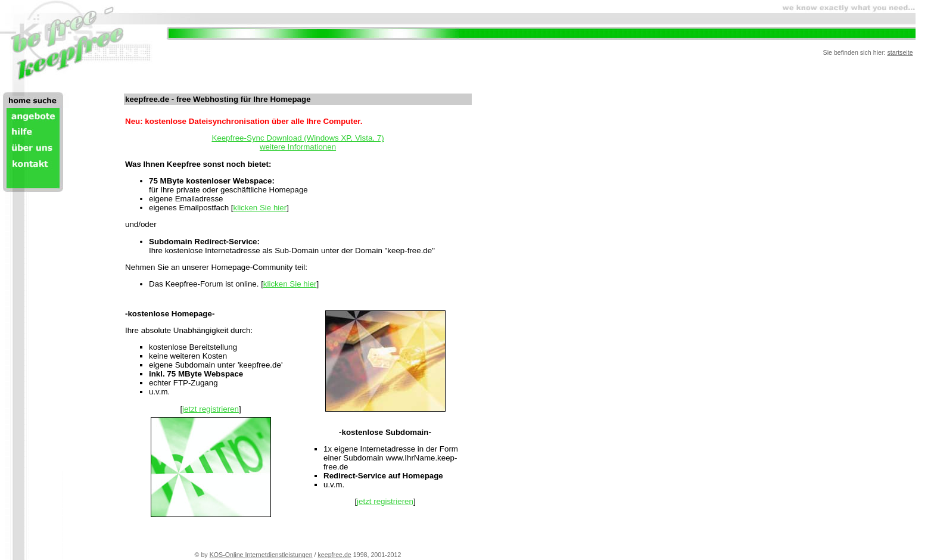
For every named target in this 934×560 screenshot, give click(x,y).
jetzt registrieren (211, 409)
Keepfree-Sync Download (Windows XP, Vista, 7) (298, 138)
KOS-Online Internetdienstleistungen (261, 555)
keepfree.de (335, 555)
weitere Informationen (298, 147)
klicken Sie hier (260, 208)
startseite (900, 52)
